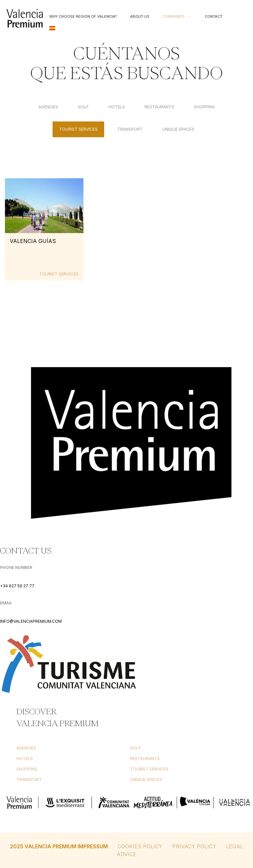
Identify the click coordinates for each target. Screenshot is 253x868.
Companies (180, 16)
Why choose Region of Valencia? (83, 16)
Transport (130, 129)
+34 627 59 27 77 (17, 586)
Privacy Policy (194, 846)
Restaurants (159, 107)
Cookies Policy (140, 846)
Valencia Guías (33, 241)
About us (140, 16)
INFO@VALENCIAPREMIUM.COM (31, 621)
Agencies (48, 107)
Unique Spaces (178, 129)
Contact (214, 16)
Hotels (117, 107)
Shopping (204, 107)
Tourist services (78, 129)
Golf (83, 107)
